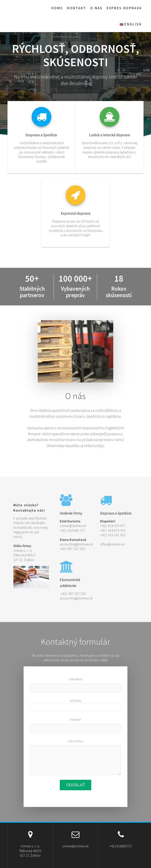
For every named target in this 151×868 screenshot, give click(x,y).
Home (57, 8)
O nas (96, 8)
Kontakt (76, 8)
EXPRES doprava (124, 8)
